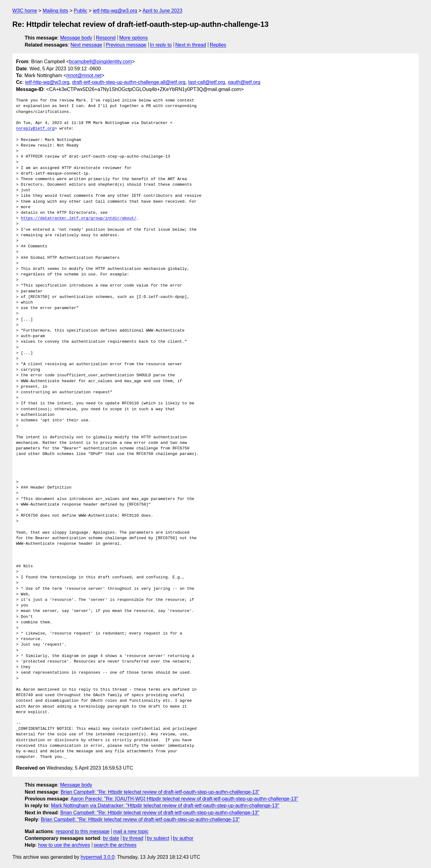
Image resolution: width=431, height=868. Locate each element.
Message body (76, 38)
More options (134, 38)
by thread (133, 838)
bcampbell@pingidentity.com (101, 62)
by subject (158, 838)
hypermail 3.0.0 (97, 857)
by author (183, 838)
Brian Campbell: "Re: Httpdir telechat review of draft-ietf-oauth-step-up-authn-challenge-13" (160, 792)
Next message (86, 45)
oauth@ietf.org (244, 82)
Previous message (126, 45)
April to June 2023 (162, 11)
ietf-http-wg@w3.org (115, 11)
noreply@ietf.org (35, 129)
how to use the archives (64, 845)
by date (111, 838)
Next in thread (191, 45)
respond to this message (82, 831)
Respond (106, 38)
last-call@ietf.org (207, 82)
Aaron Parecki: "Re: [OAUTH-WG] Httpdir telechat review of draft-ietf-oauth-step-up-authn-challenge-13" (184, 799)
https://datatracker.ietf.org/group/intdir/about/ (79, 218)
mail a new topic (131, 831)
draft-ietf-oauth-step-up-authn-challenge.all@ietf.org (129, 82)
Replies (218, 45)
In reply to (161, 45)
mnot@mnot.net (84, 75)
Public (81, 11)
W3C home (25, 11)
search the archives (115, 845)
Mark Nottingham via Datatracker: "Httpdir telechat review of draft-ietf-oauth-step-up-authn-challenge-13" (165, 806)
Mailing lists (55, 11)
